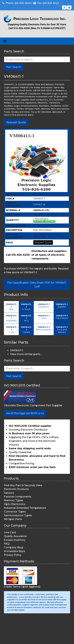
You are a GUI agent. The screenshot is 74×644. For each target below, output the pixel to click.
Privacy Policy (13, 555)
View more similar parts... (26, 354)
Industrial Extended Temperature (25, 508)
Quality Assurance (15, 536)
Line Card (10, 532)
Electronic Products (16, 489)
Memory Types (14, 500)
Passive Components (18, 497)
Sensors (9, 493)
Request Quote (16, 122)
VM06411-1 (17, 350)
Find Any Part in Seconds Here (23, 485)
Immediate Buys (14, 551)
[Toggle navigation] (5, 41)
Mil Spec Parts (13, 519)
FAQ (7, 544)
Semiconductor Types (18, 515)
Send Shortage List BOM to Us (25, 413)
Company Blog (13, 547)
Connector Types (15, 512)
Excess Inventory (15, 540)
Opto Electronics (15, 504)
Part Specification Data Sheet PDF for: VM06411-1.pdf (37, 285)
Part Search (14, 67)
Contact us (39, 204)
